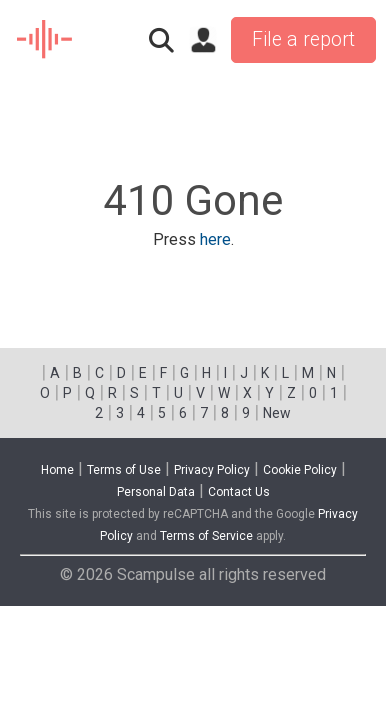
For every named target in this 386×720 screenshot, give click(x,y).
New (277, 413)
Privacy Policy (212, 470)
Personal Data (156, 492)
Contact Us (239, 492)
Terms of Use (124, 470)
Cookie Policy (300, 470)
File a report (303, 39)
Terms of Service (206, 536)
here (215, 239)
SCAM (45, 40)
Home (57, 470)
